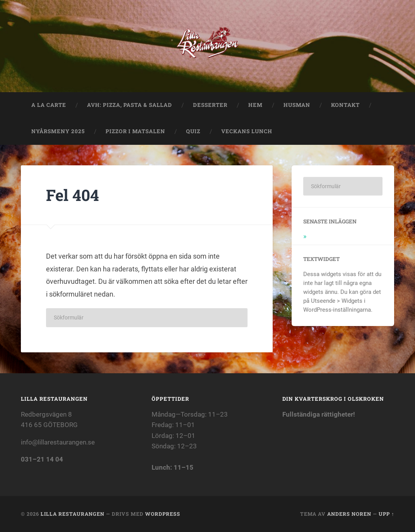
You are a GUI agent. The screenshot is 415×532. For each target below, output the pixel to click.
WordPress (163, 514)
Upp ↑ (386, 514)
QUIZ (193, 131)
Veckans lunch (249, 131)
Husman (297, 105)
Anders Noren (349, 514)
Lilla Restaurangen (73, 514)
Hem (255, 105)
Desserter (210, 105)
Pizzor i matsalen (135, 131)
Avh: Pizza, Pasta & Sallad (130, 105)
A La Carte (49, 105)
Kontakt (345, 105)
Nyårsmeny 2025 (58, 131)
